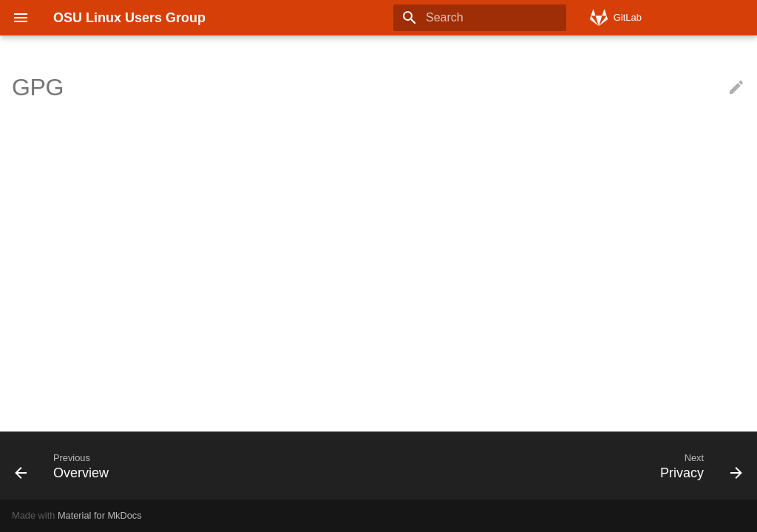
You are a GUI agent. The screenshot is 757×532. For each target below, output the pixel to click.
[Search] (480, 18)
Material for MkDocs (100, 515)
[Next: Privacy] (697, 465)
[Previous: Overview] (66, 465)
